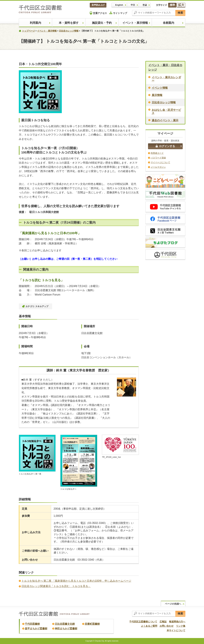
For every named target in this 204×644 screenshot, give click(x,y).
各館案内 (169, 23)
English (119, 5)
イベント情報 (160, 88)
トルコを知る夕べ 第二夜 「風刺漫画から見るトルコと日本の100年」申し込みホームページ (76, 581)
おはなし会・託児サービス (166, 111)
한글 (145, 5)
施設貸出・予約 (102, 23)
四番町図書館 (92, 624)
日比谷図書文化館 (65, 624)
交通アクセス (98, 13)
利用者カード (157, 153)
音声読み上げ (98, 5)
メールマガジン (158, 167)
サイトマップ (118, 13)
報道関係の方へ (177, 622)
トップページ (28, 31)
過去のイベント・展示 (165, 120)
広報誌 (163, 622)
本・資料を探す (69, 23)
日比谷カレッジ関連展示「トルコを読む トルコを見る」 (56, 586)
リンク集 (181, 626)
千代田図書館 (32, 624)
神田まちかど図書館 (66, 628)
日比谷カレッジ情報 (69, 31)
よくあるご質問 (149, 626)
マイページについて (160, 162)
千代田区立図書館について (143, 622)
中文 (133, 5)
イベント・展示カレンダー (166, 79)
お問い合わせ (167, 626)
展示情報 (157, 95)
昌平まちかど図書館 (36, 628)
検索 (180, 13)
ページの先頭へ (173, 604)
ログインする (165, 146)
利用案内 (35, 23)
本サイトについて (176, 630)
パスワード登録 (158, 158)
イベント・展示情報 (135, 23)
